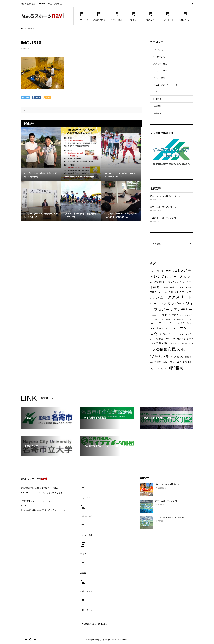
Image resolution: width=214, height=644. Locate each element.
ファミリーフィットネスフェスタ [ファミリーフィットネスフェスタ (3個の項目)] (175, 323)
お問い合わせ (185, 16)
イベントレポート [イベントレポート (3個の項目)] (183, 287)
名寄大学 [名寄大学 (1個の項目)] (176, 343)
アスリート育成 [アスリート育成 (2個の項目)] (167, 287)
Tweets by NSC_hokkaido (93, 624)
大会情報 (157, 106)
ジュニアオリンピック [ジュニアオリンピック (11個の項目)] (167, 304)
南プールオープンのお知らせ (163, 207)
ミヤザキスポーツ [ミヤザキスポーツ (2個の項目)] (166, 334)
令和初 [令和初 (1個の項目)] (186, 339)
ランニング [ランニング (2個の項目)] (184, 334)
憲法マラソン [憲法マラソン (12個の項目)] (166, 357)
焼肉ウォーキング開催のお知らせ (165, 196)
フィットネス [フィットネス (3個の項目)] (157, 328)
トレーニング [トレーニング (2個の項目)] (159, 319)
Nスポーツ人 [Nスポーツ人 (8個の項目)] (174, 277)
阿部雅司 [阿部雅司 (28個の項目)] (175, 368)
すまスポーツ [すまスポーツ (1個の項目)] (188, 277)
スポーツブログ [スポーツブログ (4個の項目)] (170, 315)
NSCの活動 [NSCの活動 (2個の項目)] (155, 271)
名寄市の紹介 (99, 16)
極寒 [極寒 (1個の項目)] (152, 362)
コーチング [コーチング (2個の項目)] (176, 292)
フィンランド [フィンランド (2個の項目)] (170, 328)
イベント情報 (116, 16)
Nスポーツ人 (159, 57)
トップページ (82, 16)
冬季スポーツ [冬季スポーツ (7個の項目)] (164, 343)
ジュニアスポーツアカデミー (166, 85)
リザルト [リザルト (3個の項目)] (168, 339)
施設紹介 (150, 16)
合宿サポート (168, 16)
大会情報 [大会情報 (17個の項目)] (160, 349)
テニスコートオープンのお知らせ (165, 218)
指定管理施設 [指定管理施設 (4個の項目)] (184, 357)
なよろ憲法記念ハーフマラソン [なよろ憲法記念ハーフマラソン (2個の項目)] (164, 282)
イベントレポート (161, 71)
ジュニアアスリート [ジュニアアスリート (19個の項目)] (174, 297)
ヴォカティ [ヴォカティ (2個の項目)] (178, 339)
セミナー (157, 92)
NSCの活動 (158, 50)
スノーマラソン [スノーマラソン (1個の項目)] (156, 315)
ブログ (133, 16)
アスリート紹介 (160, 64)
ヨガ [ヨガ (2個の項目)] (176, 334)
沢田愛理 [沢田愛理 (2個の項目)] (158, 362)
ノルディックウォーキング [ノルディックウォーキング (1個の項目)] (175, 319)
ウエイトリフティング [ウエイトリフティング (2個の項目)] (160, 292)
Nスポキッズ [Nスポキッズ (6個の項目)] (169, 271)
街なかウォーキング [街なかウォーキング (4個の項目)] (174, 362)
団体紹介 (157, 99)
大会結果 (157, 113)
